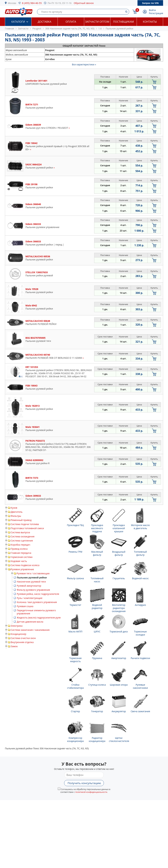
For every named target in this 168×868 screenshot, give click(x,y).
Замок (14, 646)
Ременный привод (21, 520)
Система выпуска (20, 532)
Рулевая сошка (25, 606)
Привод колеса (19, 549)
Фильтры (16, 516)
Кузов (14, 508)
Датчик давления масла (30, 622)
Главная (10, 28)
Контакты (150, 22)
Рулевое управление (22, 569)
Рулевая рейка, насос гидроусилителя (38, 594)
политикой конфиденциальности (91, 792)
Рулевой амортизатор (29, 586)
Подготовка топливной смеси (27, 528)
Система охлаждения (23, 536)
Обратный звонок (84, 3)
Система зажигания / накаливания (30, 630)
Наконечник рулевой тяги (31, 582)
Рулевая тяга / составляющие (33, 573)
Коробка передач (21, 545)
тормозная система (22, 557)
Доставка (45, 22)
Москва (12, 3)
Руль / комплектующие (30, 598)
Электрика (17, 626)
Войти (152, 10)
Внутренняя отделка (22, 642)
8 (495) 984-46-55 (32, 3)
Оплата (71, 22)
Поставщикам (124, 22)
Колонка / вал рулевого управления (37, 602)
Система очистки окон (23, 638)
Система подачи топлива (25, 524)
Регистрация (156, 13)
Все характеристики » (84, 64)
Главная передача (21, 553)
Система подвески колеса (25, 565)
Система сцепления (22, 541)
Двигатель (17, 512)
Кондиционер (19, 634)
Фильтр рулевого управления (33, 590)
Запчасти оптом (97, 22)
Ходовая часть (19, 561)
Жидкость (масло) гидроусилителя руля (39, 618)
